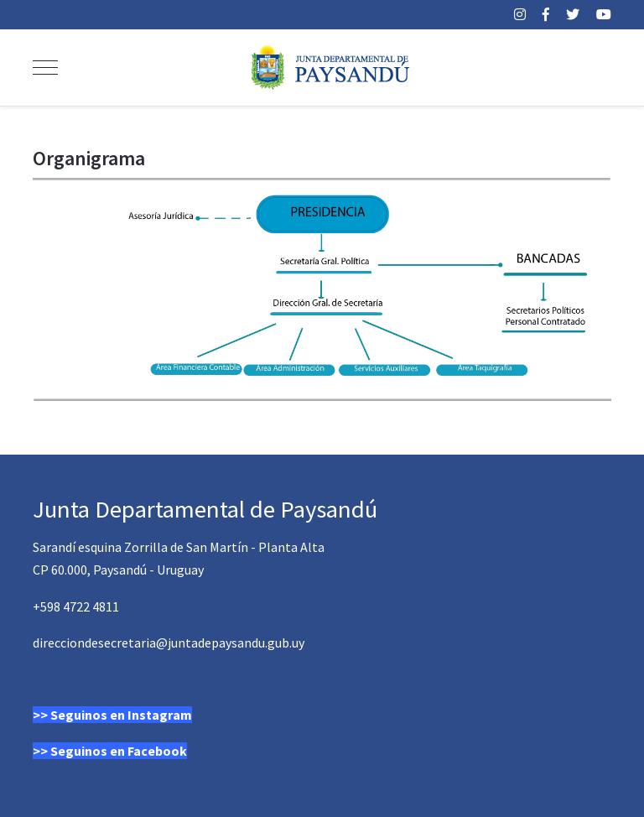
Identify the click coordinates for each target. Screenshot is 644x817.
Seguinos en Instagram (121, 715)
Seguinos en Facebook (119, 751)
